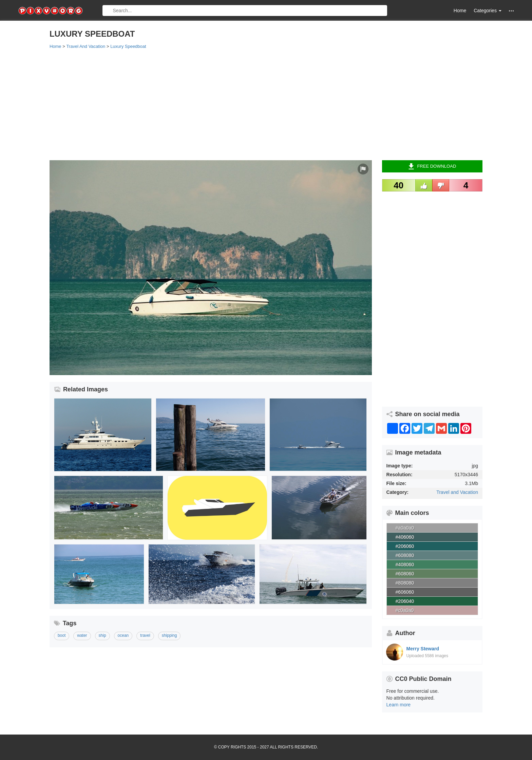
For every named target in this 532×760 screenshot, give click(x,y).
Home (460, 11)
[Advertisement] (253, 104)
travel (145, 635)
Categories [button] (488, 11)
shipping (169, 635)
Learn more (399, 705)
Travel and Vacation (457, 492)
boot (62, 635)
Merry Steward (423, 649)
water (82, 635)
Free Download (432, 166)
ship (102, 635)
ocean (123, 635)
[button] (511, 11)
